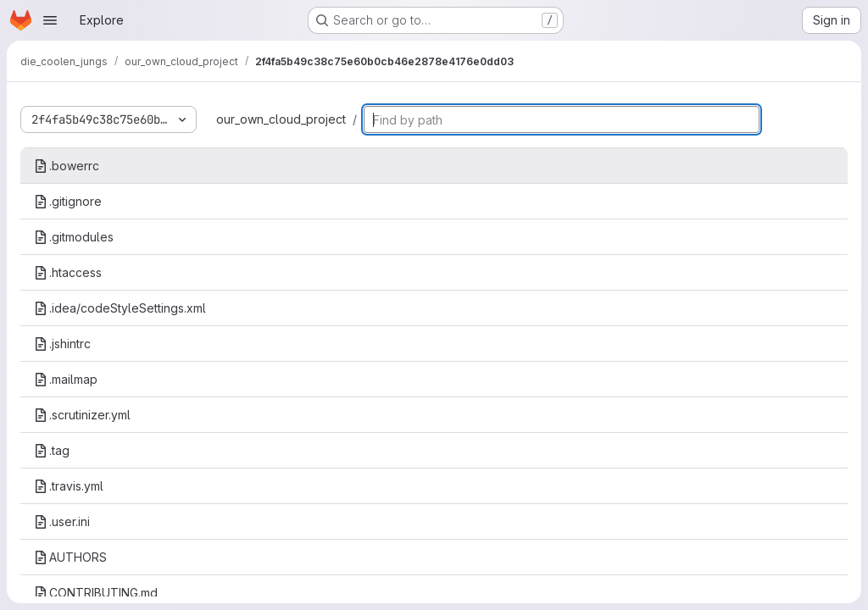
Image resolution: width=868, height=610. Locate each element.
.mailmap (66, 379)
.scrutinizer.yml (82, 415)
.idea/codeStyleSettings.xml (120, 308)
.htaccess (68, 272)
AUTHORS (70, 557)
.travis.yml (69, 486)
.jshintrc (62, 344)
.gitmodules (74, 237)
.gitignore (68, 201)
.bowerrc (67, 166)
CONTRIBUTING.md (96, 593)
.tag (52, 450)
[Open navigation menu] (50, 20)
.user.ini (62, 521)
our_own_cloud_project (281, 119)
